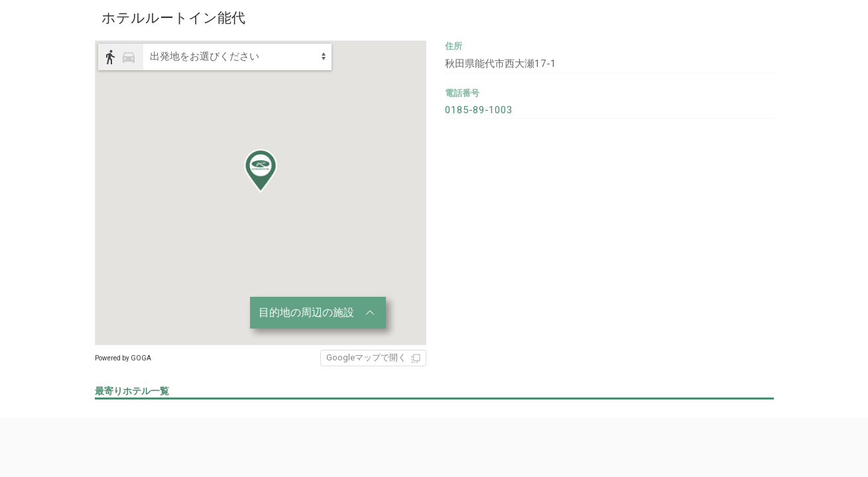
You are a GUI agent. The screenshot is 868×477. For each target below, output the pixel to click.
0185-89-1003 (475, 107)
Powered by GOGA (123, 358)
